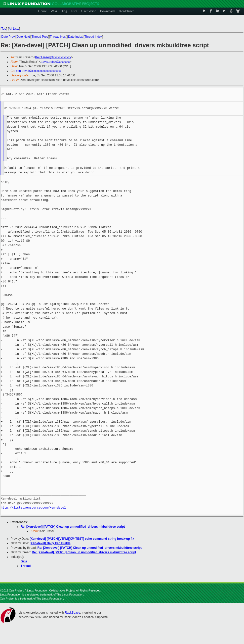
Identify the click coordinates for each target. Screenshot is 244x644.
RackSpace (72, 613)
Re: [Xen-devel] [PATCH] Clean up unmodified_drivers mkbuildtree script (73, 527)
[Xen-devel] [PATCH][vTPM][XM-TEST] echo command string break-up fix (82, 539)
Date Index (75, 37)
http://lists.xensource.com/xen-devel (33, 508)
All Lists (14, 29)
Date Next (23, 37)
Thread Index (93, 37)
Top (4, 29)
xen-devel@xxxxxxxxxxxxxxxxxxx (38, 71)
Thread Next (58, 37)
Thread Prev (40, 37)
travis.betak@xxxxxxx (55, 62)
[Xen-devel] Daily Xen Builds (50, 543)
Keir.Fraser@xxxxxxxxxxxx (53, 57)
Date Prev (8, 37)
